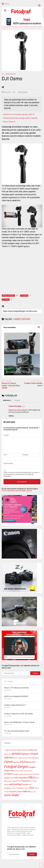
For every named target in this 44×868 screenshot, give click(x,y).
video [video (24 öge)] (25, 794)
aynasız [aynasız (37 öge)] (17, 756)
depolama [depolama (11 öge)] (16, 765)
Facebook (17, 400)
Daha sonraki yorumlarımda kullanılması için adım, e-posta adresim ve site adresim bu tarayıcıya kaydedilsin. (22, 477)
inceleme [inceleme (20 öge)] (8, 777)
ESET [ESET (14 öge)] (34, 765)
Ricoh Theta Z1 (10, 122)
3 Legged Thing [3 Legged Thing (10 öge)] (9, 753)
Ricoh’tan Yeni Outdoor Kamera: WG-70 (19, 114)
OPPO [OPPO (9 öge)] (19, 784)
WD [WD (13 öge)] (29, 795)
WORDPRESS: (7, 400)
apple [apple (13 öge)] (31, 753)
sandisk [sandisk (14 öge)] (25, 787)
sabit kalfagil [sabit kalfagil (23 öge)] (15, 787)
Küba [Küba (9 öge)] (12, 781)
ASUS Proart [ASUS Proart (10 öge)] (8, 757)
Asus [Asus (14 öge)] (35, 753)
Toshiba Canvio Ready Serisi (33, 384)
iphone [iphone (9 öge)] (27, 777)
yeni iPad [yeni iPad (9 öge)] (33, 795)
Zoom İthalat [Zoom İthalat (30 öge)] (11, 798)
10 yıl (24, 406)
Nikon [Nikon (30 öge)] (32, 780)
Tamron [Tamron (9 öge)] (37, 791)
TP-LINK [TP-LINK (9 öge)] (6, 795)
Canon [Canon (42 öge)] (8, 764)
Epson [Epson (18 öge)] (29, 765)
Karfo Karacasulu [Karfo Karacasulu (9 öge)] (34, 777)
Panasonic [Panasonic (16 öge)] (26, 784)
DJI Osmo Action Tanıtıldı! (18, 372)
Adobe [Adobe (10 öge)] (15, 753)
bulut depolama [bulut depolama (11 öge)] (33, 761)
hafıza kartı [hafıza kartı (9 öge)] (23, 774)
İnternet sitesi (8, 466)
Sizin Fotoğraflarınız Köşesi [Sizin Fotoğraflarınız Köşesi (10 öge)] (21, 791)
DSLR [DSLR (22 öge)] (23, 765)
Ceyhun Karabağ (15, 406)
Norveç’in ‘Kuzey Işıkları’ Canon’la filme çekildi (11, 386)
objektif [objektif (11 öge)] (15, 784)
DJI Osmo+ (11, 351)
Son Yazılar (9, 684)
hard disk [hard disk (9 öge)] (29, 774)
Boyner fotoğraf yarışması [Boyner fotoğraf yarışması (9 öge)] (21, 761)
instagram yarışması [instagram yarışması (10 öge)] (19, 777)
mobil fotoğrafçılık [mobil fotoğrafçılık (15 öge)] (21, 781)
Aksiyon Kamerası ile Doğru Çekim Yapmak (21, 118)
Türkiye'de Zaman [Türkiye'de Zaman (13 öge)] (15, 795)
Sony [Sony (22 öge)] (32, 791)
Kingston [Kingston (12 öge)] (7, 781)
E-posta (26, 458)
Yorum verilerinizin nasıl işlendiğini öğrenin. (17, 493)
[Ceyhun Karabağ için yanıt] (11, 416)
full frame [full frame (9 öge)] (17, 774)
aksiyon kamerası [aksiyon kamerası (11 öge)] (23, 753)
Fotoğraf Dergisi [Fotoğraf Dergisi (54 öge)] (16, 769)
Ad (5, 458)
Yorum (6, 435)
